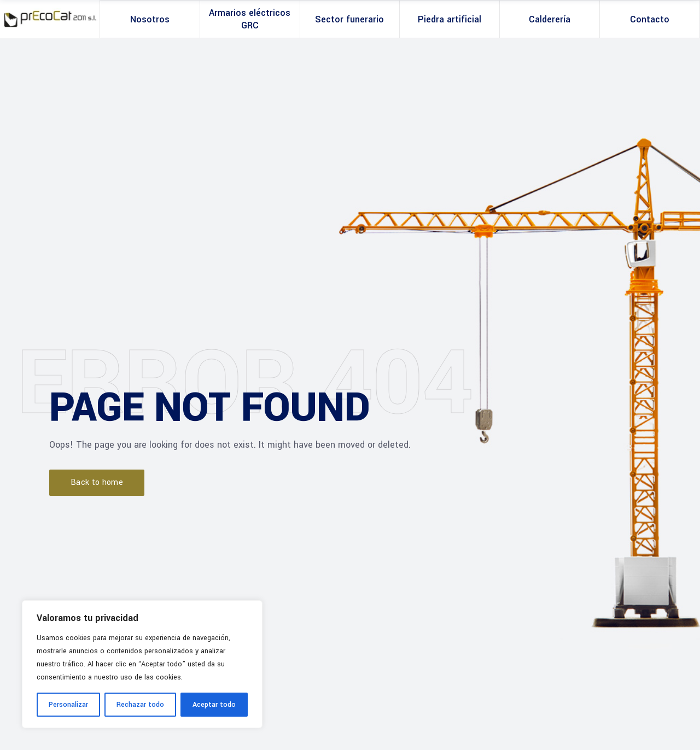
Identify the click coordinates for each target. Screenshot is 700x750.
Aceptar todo (214, 705)
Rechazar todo (140, 705)
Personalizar (68, 705)
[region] (142, 664)
